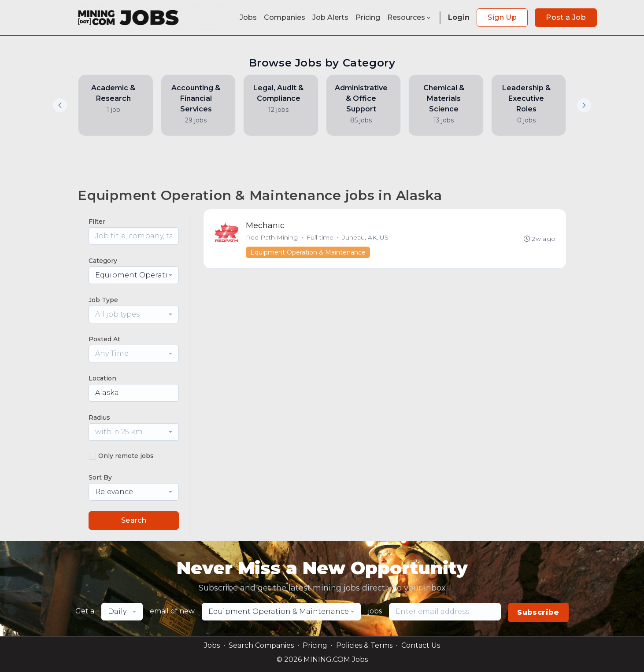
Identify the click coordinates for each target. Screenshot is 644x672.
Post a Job (566, 17)
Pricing (368, 17)
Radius (99, 417)
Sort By (100, 477)
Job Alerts (330, 17)
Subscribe (538, 612)
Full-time (320, 237)
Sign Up (502, 17)
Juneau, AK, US (365, 237)
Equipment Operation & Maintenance (308, 252)
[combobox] (134, 275)
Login (459, 17)
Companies (285, 17)
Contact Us (421, 645)
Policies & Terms (364, 645)
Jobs (248, 17)
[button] (584, 105)
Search (134, 520)
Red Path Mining (272, 237)
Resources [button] (410, 17)
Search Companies (261, 645)
